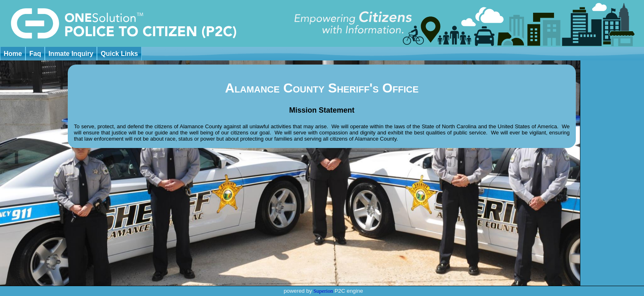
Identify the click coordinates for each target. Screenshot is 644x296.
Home (13, 54)
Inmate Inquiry (71, 54)
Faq (35, 54)
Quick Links (119, 54)
